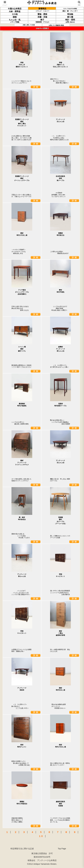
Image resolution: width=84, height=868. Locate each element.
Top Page (62, 849)
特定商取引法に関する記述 (22, 849)
